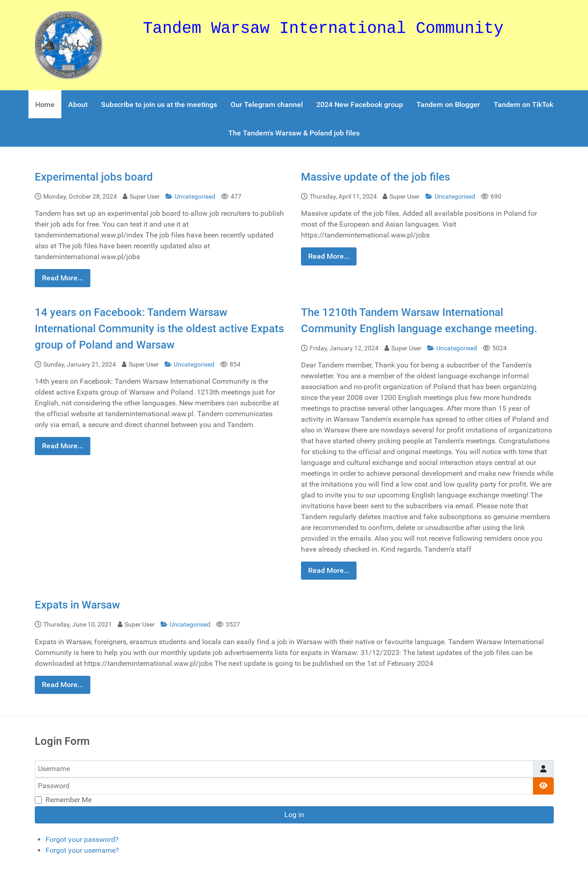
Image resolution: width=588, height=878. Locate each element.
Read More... (63, 278)
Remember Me (69, 800)
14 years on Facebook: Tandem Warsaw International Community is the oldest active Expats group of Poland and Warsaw (159, 329)
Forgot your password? (82, 839)
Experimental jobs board (94, 177)
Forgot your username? (82, 850)
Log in (294, 815)
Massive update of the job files (375, 177)
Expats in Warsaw (77, 605)
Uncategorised (191, 197)
